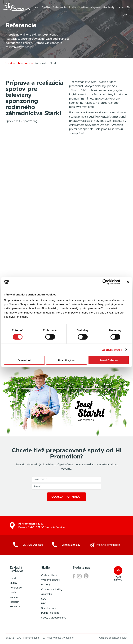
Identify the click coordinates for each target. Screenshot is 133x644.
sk (128, 7)
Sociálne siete (49, 608)
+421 (70, 545)
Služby (46, 7)
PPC (44, 604)
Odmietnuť (24, 360)
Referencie (60, 7)
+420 (32, 545)
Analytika (47, 594)
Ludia (73, 7)
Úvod (36, 7)
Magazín (96, 7)
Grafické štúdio (50, 575)
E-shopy (46, 585)
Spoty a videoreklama (54, 618)
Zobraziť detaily (112, 350)
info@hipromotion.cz (108, 545)
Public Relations (50, 613)
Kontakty (109, 7)
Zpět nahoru (118, 579)
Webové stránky (51, 580)
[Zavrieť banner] (128, 282)
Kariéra (83, 7)
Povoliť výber (66, 360)
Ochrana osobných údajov (113, 638)
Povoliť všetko (109, 360)
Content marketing (52, 590)
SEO (44, 599)
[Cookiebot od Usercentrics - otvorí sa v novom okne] (105, 282)
